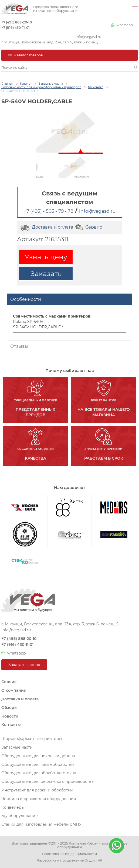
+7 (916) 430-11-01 (16, 28)
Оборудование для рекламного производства (48, 781)
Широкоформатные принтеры (32, 739)
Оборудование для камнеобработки (38, 764)
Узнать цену (46, 257)
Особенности (26, 299)
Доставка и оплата (46, 227)
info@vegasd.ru (89, 37)
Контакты (11, 725)
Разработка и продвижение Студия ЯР (69, 860)
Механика (96, 87)
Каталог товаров (25, 55)
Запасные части (51, 84)
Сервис (88, 227)
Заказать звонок (24, 665)
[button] (136, 68)
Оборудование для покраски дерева (38, 756)
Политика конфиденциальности (69, 854)
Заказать (46, 274)
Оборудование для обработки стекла (39, 773)
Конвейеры (13, 807)
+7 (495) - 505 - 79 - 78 (49, 211)
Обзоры (9, 708)
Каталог (26, 84)
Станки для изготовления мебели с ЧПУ (42, 824)
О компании (14, 690)
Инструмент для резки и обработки (37, 790)
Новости (10, 716)
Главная (7, 84)
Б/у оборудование (20, 816)
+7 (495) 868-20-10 (17, 22)
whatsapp (122, 25)
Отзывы (19, 346)
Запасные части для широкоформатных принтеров (41, 87)
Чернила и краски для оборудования (39, 799)
